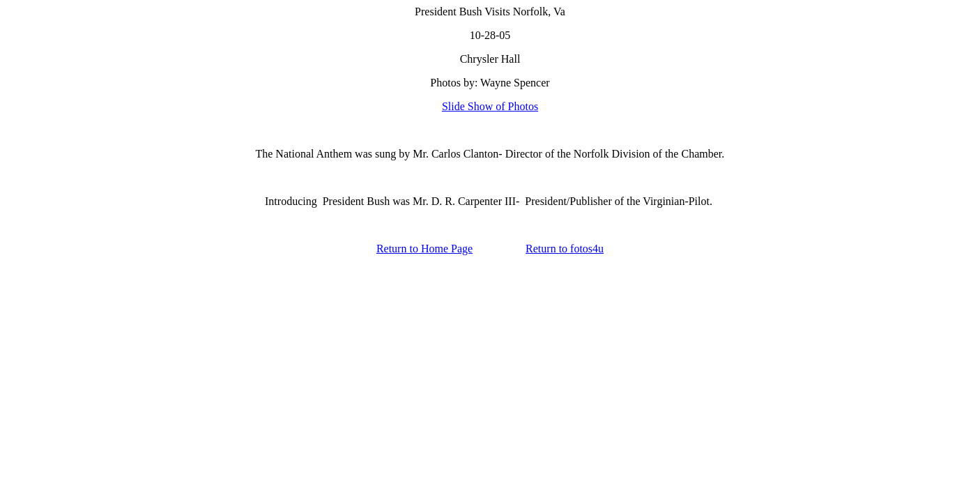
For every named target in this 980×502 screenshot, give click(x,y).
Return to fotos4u (565, 249)
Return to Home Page (424, 249)
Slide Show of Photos (490, 106)
